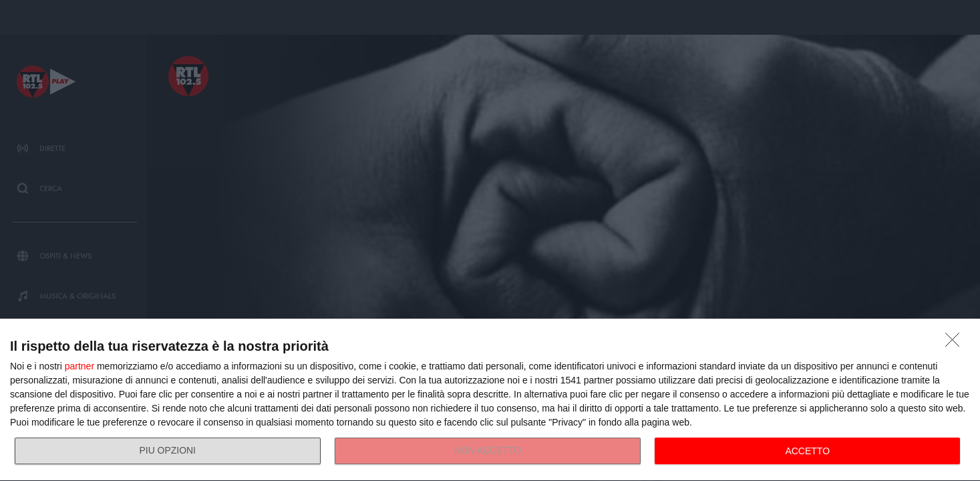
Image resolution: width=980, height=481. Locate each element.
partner (79, 366)
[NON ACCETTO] (956, 343)
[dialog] (490, 400)
